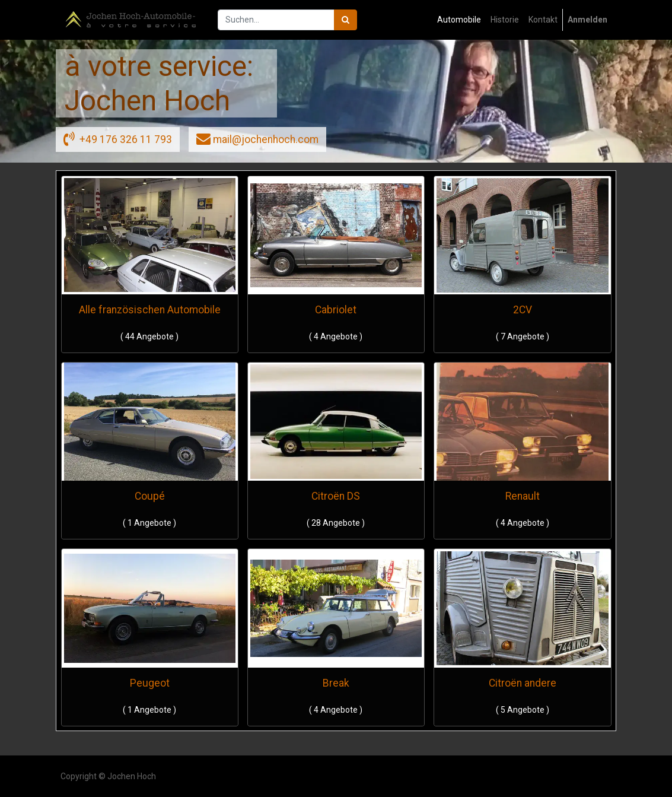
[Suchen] (345, 20)
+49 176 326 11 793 (118, 138)
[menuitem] (459, 20)
